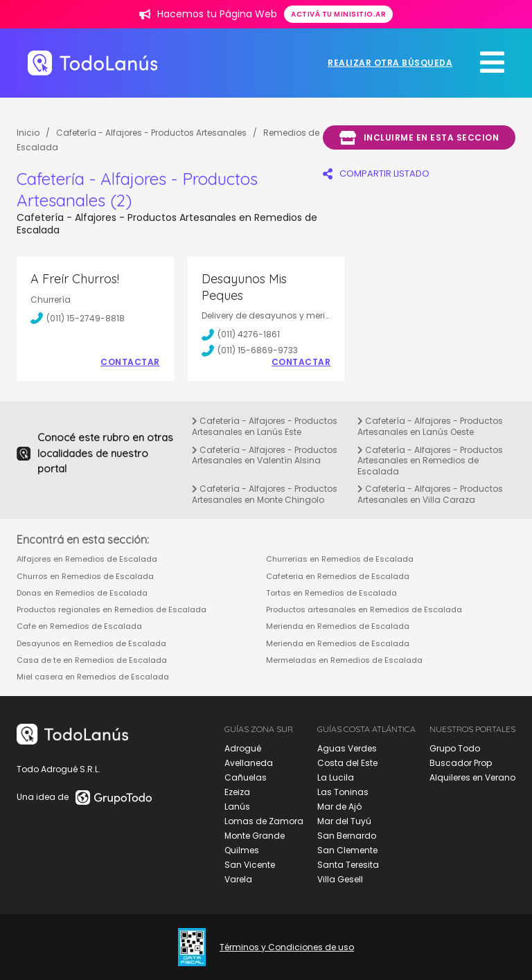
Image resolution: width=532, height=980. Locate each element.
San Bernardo (347, 836)
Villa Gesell (340, 879)
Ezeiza (237, 792)
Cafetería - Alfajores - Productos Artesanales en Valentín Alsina (265, 455)
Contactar (130, 362)
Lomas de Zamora (264, 821)
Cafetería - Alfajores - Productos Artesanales (151, 133)
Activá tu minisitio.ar (338, 14)
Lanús (237, 807)
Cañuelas (246, 777)
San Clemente (347, 850)
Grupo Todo (455, 748)
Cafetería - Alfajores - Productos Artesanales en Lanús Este (265, 426)
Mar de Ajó (339, 807)
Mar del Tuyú (344, 821)
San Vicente (250, 865)
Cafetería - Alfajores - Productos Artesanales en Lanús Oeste (430, 426)
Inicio (28, 133)
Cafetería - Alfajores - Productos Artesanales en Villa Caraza (430, 494)
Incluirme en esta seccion (419, 138)
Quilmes (242, 850)
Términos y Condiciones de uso (287, 947)
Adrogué (243, 748)
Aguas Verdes (347, 748)
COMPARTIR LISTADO (376, 173)
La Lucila (336, 777)
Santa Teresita (348, 865)
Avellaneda (249, 763)
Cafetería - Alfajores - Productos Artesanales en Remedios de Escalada (430, 461)
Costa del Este (347, 763)
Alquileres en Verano (472, 777)
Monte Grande (255, 836)
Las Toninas (343, 792)
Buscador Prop (461, 763)
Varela (238, 879)
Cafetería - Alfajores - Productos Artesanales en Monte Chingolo (265, 494)
